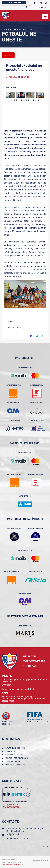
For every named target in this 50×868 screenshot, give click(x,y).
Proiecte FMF (27, 29)
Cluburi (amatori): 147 (14, 755)
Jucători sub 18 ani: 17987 (16, 765)
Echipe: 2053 (10, 751)
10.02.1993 (6, 724)
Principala (6, 29)
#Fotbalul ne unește (17, 328)
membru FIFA (32, 722)
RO (41, 7)
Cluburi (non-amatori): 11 (16, 761)
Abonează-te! (14, 3)
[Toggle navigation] (45, 17)
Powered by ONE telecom (40, 860)
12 (38, 100)
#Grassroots (14, 321)
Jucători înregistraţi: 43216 (17, 758)
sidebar (8, 55)
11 (36, 100)
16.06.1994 (44, 722)
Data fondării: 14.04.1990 (15, 748)
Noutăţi (16, 29)
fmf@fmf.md (13, 834)
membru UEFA (8, 722)
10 (33, 100)
